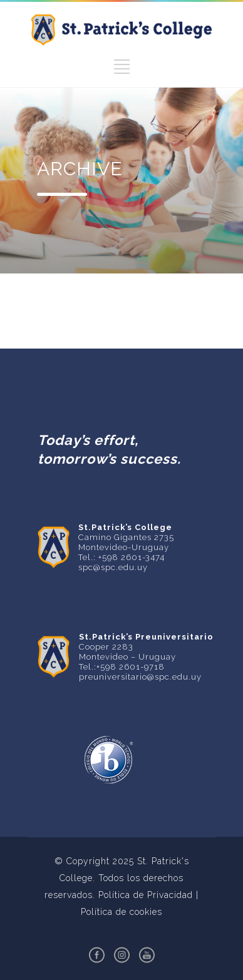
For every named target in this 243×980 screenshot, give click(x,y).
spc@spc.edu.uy (113, 567)
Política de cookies (121, 912)
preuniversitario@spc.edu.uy (140, 677)
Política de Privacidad (146, 895)
